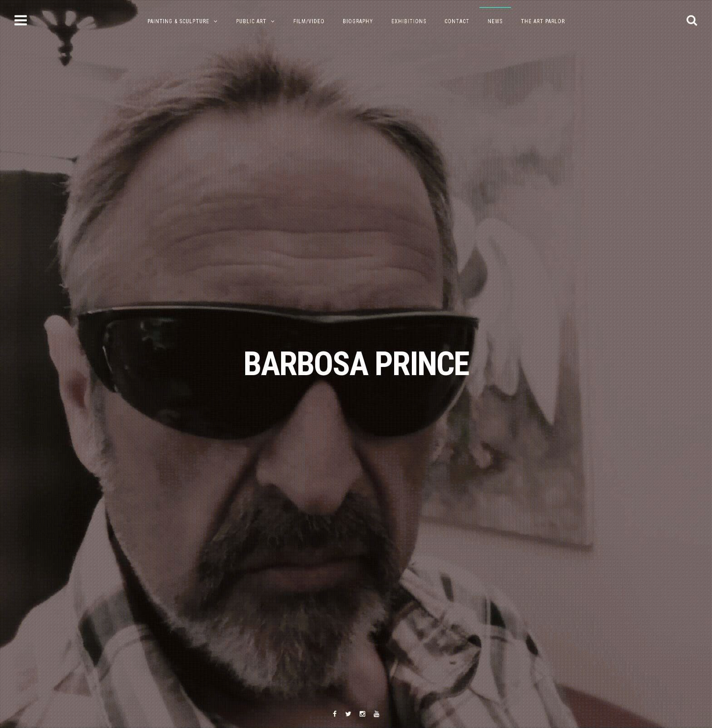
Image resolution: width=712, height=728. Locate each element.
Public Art (251, 21)
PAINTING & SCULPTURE (178, 21)
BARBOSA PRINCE (356, 364)
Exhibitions (409, 21)
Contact (457, 21)
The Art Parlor (543, 21)
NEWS (495, 21)
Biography (358, 21)
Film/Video (309, 21)
